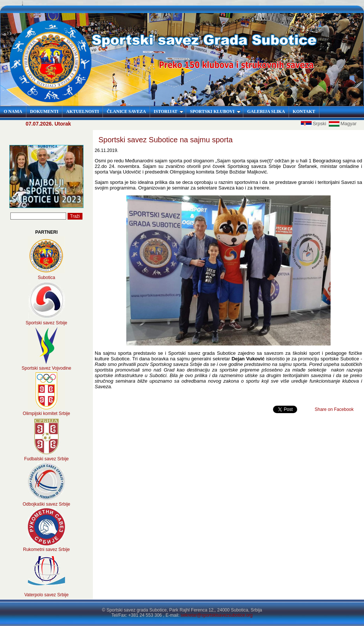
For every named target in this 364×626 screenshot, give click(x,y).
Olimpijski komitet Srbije (46, 413)
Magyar (343, 124)
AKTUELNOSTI (82, 111)
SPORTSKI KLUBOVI (215, 111)
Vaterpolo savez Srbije (46, 595)
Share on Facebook (334, 409)
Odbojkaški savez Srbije (46, 504)
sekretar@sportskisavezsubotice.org (217, 615)
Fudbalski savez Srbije (46, 459)
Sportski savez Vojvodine (46, 368)
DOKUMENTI (44, 111)
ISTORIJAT (169, 111)
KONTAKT (304, 111)
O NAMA (13, 111)
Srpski (314, 124)
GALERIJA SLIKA (266, 111)
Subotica (47, 278)
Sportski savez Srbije (46, 323)
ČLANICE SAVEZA (126, 111)
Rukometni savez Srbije (46, 549)
